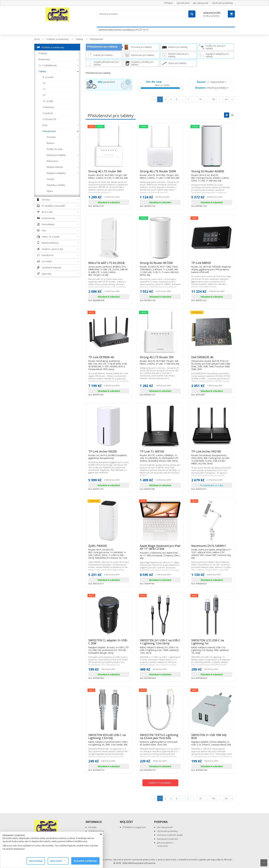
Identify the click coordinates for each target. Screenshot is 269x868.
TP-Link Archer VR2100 (212, 453)
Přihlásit (168, 3)
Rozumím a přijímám (85, 861)
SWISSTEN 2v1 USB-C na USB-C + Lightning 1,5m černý (160, 643)
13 (200, 99)
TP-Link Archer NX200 (109, 453)
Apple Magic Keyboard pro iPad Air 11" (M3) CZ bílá (160, 549)
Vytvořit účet (183, 3)
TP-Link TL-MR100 (160, 453)
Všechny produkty (212, 88)
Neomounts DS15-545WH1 (212, 547)
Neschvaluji (36, 861)
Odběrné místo (96, 831)
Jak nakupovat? (165, 827)
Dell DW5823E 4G (212, 359)
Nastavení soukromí (167, 839)
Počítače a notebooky (58, 39)
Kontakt (92, 827)
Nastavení (58, 861)
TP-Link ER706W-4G (109, 359)
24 (226, 99)
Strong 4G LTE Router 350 (160, 359)
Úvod (37, 39)
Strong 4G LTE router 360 (109, 173)
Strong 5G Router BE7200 (160, 264)
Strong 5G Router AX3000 (212, 173)
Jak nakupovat (200, 3)
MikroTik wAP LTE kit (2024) (109, 264)
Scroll (264, 863)
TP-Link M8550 (212, 264)
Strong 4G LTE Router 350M (160, 173)
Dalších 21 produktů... (160, 783)
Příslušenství (97, 39)
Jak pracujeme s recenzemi (165, 844)
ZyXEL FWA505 (109, 547)
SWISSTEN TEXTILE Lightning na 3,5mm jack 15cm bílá (160, 738)
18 (213, 99)
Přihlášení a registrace (134, 827)
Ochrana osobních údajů (170, 835)
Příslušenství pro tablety (102, 47)
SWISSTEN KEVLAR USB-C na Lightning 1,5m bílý (109, 738)
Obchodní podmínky (223, 3)
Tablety (79, 39)
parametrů (106, 82)
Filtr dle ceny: (154, 82)
